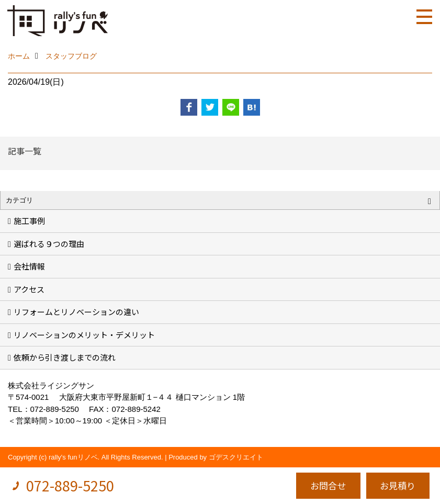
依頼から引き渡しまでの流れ (65, 357)
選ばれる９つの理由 (49, 244)
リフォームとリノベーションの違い (76, 312)
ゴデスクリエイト (236, 457)
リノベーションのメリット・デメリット (84, 335)
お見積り (398, 485)
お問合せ (328, 485)
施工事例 (29, 221)
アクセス (29, 289)
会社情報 (29, 266)
